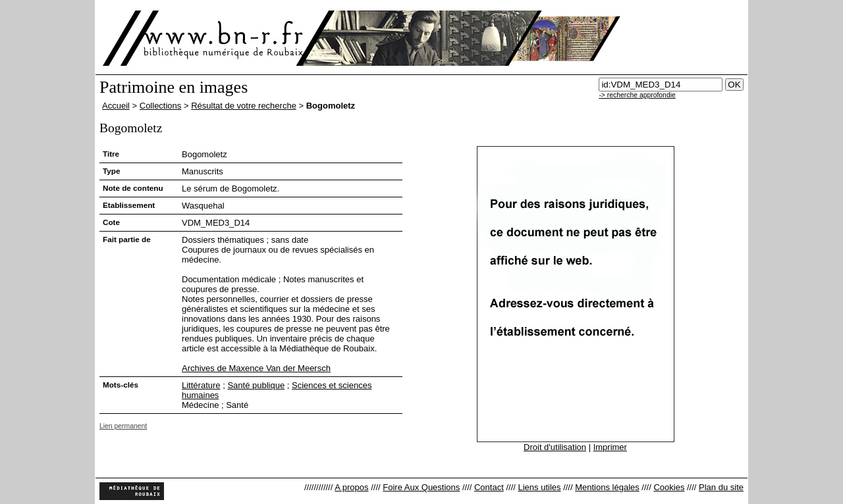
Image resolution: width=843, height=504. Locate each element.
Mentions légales (607, 487)
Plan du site (721, 487)
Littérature (201, 385)
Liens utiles (539, 487)
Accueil (116, 106)
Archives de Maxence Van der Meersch (256, 368)
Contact (489, 487)
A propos (351, 487)
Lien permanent (123, 426)
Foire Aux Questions (421, 487)
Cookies (669, 487)
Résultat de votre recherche (244, 106)
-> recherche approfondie (637, 95)
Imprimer (610, 447)
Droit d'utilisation (555, 447)
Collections (161, 106)
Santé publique (256, 385)
